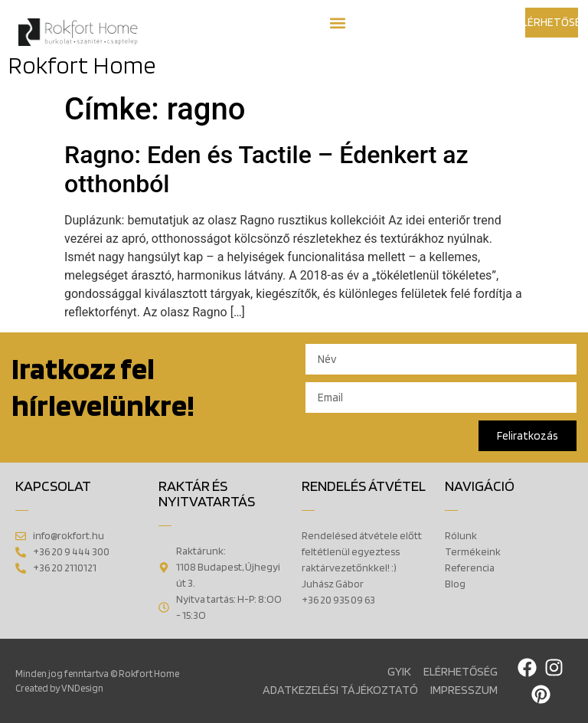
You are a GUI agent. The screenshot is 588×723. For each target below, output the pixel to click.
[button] (337, 23)
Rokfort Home (82, 65)
